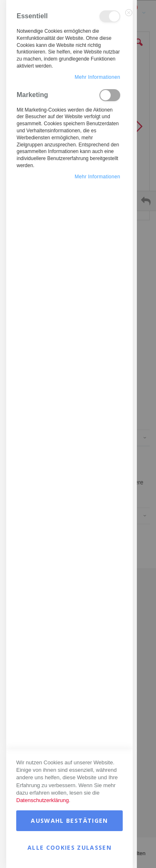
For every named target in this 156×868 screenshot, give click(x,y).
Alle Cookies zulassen (69, 847)
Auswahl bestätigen (69, 821)
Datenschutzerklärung (42, 800)
